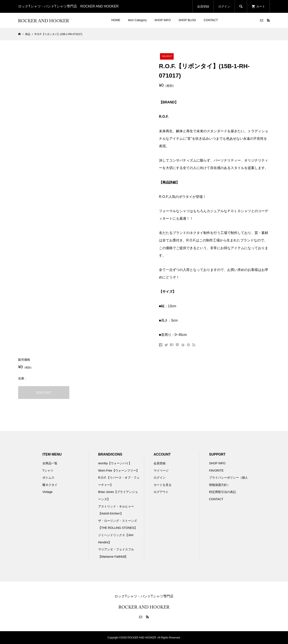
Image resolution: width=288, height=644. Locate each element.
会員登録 (203, 6)
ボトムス (48, 478)
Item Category (137, 20)
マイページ (161, 471)
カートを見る (163, 485)
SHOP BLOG (187, 20)
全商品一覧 (50, 463)
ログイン (224, 6)
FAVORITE (216, 471)
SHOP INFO (163, 20)
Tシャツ (48, 471)
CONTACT (211, 20)
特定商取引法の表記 (223, 492)
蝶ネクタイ (50, 485)
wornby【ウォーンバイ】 (115, 463)
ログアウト (161, 492)
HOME (116, 20)
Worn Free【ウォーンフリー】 (119, 471)
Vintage (47, 492)
